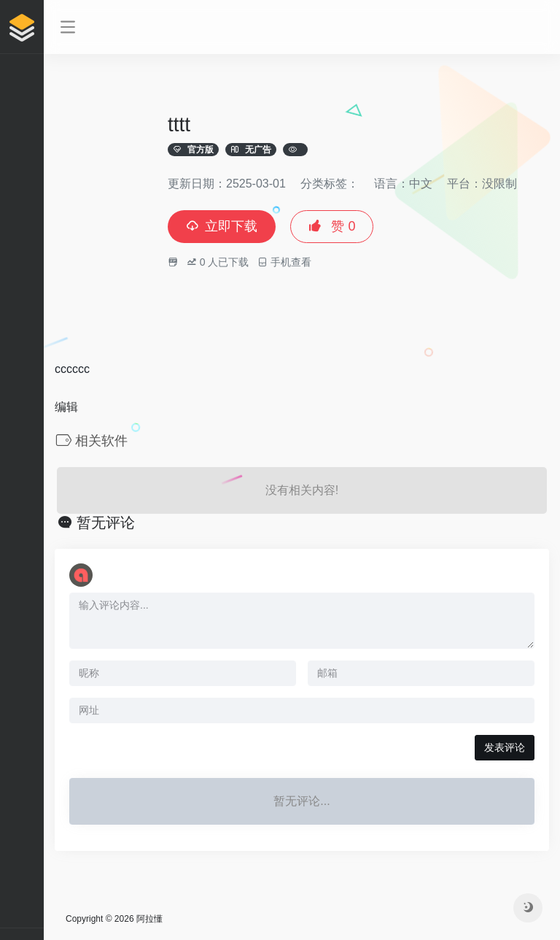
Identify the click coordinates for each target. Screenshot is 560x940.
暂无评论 (106, 523)
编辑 (66, 407)
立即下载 (222, 226)
